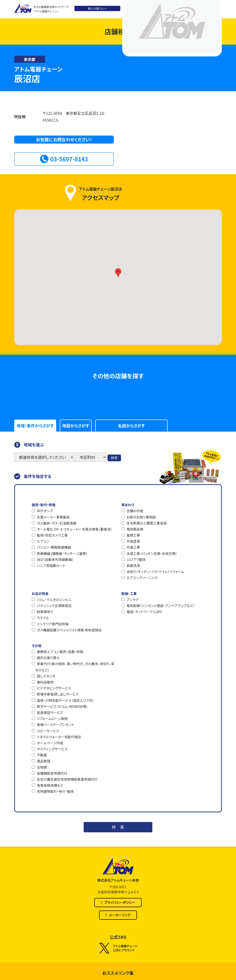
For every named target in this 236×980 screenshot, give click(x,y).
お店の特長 (40, 594)
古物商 (42, 767)
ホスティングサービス (52, 749)
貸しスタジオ (46, 676)
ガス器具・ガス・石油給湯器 (57, 523)
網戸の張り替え (48, 658)
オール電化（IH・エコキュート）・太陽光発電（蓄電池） (74, 529)
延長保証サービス (50, 712)
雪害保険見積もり (50, 785)
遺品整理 (44, 761)
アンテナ (133, 600)
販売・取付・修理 (44, 505)
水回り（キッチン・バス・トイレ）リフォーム (155, 572)
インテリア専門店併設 (53, 624)
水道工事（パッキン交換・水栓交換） (152, 553)
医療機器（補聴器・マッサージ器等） (62, 553)
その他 (37, 646)
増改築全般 (135, 529)
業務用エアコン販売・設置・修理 (60, 652)
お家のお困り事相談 (141, 517)
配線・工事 (129, 594)
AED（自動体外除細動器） (55, 559)
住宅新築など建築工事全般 (147, 523)
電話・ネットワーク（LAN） (145, 612)
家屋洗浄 (133, 566)
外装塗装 (133, 541)
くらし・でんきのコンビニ (54, 600)
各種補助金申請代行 (52, 773)
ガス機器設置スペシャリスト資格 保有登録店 (69, 630)
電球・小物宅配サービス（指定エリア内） (65, 700)
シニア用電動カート (51, 566)
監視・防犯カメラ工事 (52, 535)
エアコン (43, 541)
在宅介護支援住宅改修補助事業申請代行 (67, 779)
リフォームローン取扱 (52, 718)
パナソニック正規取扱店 (54, 606)
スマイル (43, 618)
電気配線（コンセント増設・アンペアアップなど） (161, 606)
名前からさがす (131, 426)
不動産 (42, 755)
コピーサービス (48, 731)
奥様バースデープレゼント (56, 725)
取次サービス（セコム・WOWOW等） (62, 706)
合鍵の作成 (135, 511)
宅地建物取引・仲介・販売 (55, 791)
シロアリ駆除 (136, 559)
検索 (114, 458)
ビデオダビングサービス (54, 688)
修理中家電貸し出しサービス (58, 694)
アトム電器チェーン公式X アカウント (118, 948)
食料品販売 (45, 682)
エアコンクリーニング (142, 578)
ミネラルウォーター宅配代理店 (59, 737)
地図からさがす (76, 426)
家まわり (128, 505)
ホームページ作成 (50, 743)
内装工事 (133, 547)
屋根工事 (133, 535)
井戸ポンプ (45, 511)
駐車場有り (45, 612)
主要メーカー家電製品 (53, 517)
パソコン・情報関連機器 (54, 547)
